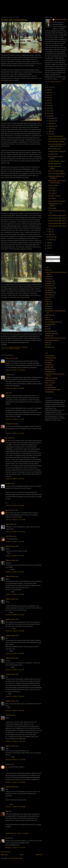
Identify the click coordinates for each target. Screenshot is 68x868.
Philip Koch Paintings (51, 378)
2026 (49, 90)
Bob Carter (9, 438)
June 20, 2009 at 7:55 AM (15, 433)
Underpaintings (49, 392)
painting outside (50, 331)
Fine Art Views (49, 360)
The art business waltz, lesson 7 (57, 221)
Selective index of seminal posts (54, 338)
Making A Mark (49, 367)
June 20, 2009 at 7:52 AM (15, 419)
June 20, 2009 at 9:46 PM (15, 653)
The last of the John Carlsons (57, 161)
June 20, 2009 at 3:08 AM (15, 388)
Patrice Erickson (10, 358)
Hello (46, 317)
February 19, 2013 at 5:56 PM (17, 833)
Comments (50, 261)
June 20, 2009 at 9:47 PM (15, 670)
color (46, 299)
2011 (49, 111)
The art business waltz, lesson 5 (57, 226)
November (52, 121)
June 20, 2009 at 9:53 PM (15, 711)
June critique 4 (52, 188)
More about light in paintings (56, 141)
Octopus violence (53, 185)
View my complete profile (54, 82)
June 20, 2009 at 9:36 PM (15, 572)
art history (10, 349)
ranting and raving (50, 333)
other (46, 326)
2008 (49, 243)
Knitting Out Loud (10, 424)
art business (48, 281)
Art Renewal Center (51, 358)
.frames (47, 270)
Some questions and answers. (57, 201)
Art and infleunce (50, 356)
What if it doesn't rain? (55, 149)
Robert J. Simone (50, 383)
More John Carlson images (56, 171)
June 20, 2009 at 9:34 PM (15, 556)
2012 (49, 108)
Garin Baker (48, 362)
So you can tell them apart (56, 136)
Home (22, 855)
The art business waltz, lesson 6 (57, 223)
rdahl (7, 811)
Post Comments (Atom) (16, 858)
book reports (49, 295)
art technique (49, 288)
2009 (49, 116)
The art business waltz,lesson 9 (57, 215)
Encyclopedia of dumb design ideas (55, 311)
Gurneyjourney (49, 365)
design (17, 349)
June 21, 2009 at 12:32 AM (15, 807)
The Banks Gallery (50, 387)
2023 (49, 92)
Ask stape (48, 290)
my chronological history (52, 322)
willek (7, 393)
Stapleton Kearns (10, 546)
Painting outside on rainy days (57, 151)
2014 (49, 103)
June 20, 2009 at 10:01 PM (15, 741)
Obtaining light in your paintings (57, 139)
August (51, 129)
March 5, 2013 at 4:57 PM (15, 848)
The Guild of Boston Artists (53, 390)
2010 (49, 113)
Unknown (8, 764)
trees (46, 345)
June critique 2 (52, 193)
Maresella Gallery (50, 369)
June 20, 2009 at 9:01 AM (15, 479)
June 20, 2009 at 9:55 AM (15, 506)
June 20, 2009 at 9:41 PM (15, 615)
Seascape (48, 336)
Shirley (7, 838)
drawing (47, 306)
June (50, 134)
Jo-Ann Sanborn (10, 510)
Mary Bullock (9, 536)
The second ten (53, 154)
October (51, 123)
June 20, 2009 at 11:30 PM (15, 760)
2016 (49, 98)
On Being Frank (50, 372)
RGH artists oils (49, 380)
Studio (47, 343)
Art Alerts (48, 279)
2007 (49, 245)
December (52, 118)
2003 (49, 248)
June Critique (52, 198)
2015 (49, 100)
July (50, 131)
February (51, 237)
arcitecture (48, 276)
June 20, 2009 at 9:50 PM (15, 696)
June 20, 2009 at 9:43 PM (15, 631)
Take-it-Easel (49, 385)
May (50, 229)
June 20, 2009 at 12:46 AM (15, 370)
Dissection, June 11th (54, 196)
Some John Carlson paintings (57, 174)
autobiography (49, 292)
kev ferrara (9, 483)
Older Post (39, 855)
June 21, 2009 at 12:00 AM (15, 782)
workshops (48, 347)
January (51, 240)
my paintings (49, 324)
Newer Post (4, 855)
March (51, 234)
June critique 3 (52, 191)
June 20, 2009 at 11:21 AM (15, 520)
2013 (49, 106)
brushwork (48, 297)
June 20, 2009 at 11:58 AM (15, 532)
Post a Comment (6, 852)
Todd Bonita (9, 715)
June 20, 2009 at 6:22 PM (15, 542)
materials (48, 320)
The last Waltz (52, 208)
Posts (49, 257)
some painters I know (51, 340)
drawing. (47, 309)
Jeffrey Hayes (9, 524)
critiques (47, 302)
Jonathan (8, 375)
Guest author (49, 315)
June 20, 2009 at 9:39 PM (15, 594)
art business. (49, 283)
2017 (49, 95)
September (52, 126)
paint (46, 329)
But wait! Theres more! (55, 164)
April (50, 232)
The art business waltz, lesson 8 (57, 218)
